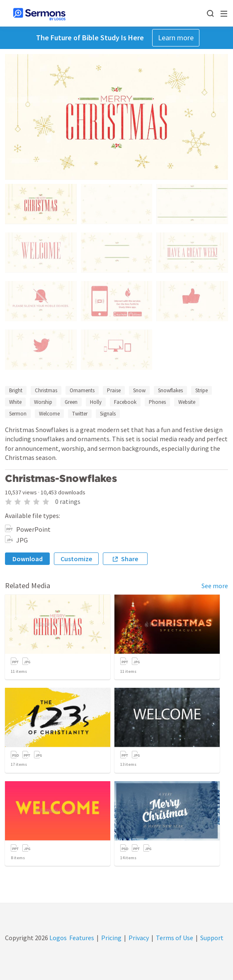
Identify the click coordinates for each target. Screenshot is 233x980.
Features (82, 938)
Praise (114, 390)
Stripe (201, 390)
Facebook (125, 402)
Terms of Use (175, 938)
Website (187, 402)
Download (28, 559)
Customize (76, 559)
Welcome (49, 414)
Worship (43, 402)
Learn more (176, 38)
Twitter (80, 414)
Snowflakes (170, 390)
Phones (157, 402)
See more (215, 586)
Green (71, 402)
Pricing (111, 938)
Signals (108, 414)
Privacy (139, 938)
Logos (57, 938)
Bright (16, 390)
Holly (96, 402)
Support (212, 938)
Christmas (46, 390)
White (15, 402)
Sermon (18, 414)
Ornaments (82, 390)
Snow (139, 390)
